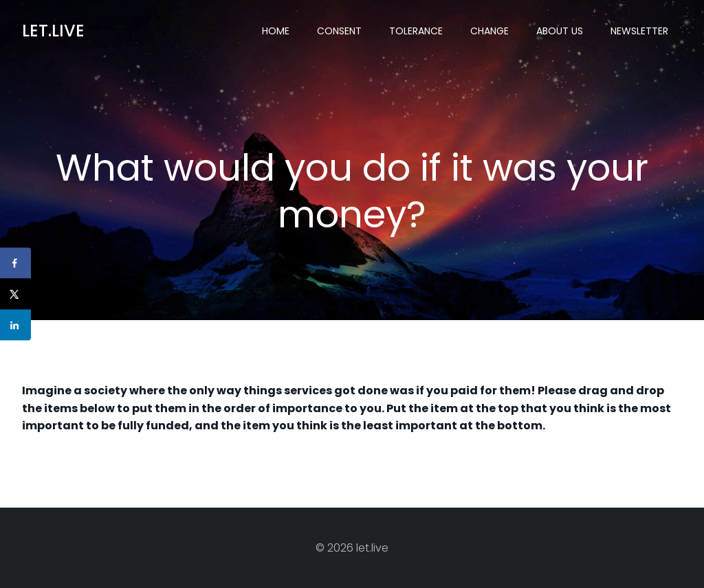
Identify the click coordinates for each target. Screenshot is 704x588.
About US (560, 31)
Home (276, 31)
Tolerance (416, 31)
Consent (339, 31)
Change (489, 31)
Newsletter (639, 31)
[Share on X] (15, 294)
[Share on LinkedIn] (15, 325)
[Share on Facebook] (15, 263)
